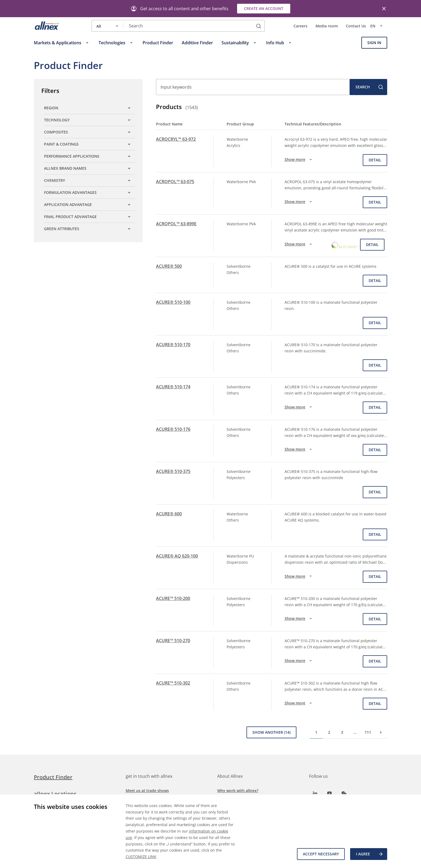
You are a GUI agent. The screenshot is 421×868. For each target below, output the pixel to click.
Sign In (374, 43)
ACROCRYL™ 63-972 (176, 139)
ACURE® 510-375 (173, 471)
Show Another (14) (271, 732)
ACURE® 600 (169, 514)
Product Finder (53, 777)
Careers (300, 26)
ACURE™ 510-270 (173, 641)
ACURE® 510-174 (173, 387)
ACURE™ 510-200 (173, 598)
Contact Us (356, 26)
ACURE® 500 (169, 266)
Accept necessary (321, 854)
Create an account (264, 8)
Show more (299, 160)
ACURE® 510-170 (173, 345)
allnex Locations (55, 794)
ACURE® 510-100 (173, 302)
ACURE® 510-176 (173, 429)
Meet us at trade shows (147, 791)
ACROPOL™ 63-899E (176, 224)
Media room (327, 26)
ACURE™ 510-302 (173, 683)
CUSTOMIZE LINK (141, 857)
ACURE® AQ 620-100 (177, 556)
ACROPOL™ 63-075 (175, 182)
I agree (370, 854)
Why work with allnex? (238, 791)
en (379, 26)
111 (368, 732)
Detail (375, 160)
